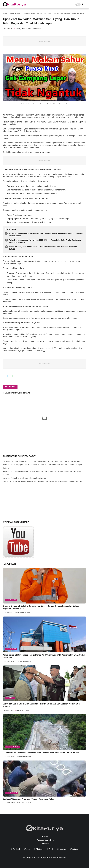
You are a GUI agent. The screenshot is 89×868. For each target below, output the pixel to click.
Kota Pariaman (12, 793)
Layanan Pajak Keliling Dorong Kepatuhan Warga (24, 478)
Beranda (6, 13)
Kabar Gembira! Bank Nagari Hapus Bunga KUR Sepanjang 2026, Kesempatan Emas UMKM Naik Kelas (44, 656)
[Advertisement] (20, 501)
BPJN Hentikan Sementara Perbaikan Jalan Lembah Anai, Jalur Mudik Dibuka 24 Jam (41, 753)
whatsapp (40, 849)
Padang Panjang (12, 747)
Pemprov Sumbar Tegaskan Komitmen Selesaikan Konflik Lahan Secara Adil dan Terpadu (42, 461)
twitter (28, 849)
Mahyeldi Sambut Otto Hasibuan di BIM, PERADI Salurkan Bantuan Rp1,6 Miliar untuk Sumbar (41, 705)
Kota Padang (11, 600)
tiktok (51, 849)
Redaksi (45, 836)
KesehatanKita (15, 13)
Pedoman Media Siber (45, 840)
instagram (62, 849)
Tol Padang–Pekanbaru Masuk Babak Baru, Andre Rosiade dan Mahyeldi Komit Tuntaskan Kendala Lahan (46, 235)
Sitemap (45, 844)
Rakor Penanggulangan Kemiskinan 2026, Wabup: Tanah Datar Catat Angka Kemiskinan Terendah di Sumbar (45, 241)
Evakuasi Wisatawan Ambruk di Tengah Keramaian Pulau (28, 799)
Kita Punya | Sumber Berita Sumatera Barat (51, 858)
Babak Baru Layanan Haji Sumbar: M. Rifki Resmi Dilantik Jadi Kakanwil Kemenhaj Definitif (43, 248)
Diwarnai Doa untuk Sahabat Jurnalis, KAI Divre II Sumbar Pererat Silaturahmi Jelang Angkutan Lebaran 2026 (41, 607)
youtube (75, 849)
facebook (16, 849)
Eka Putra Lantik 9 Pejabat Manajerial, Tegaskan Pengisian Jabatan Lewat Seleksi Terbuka (42, 481)
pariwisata (10, 698)
